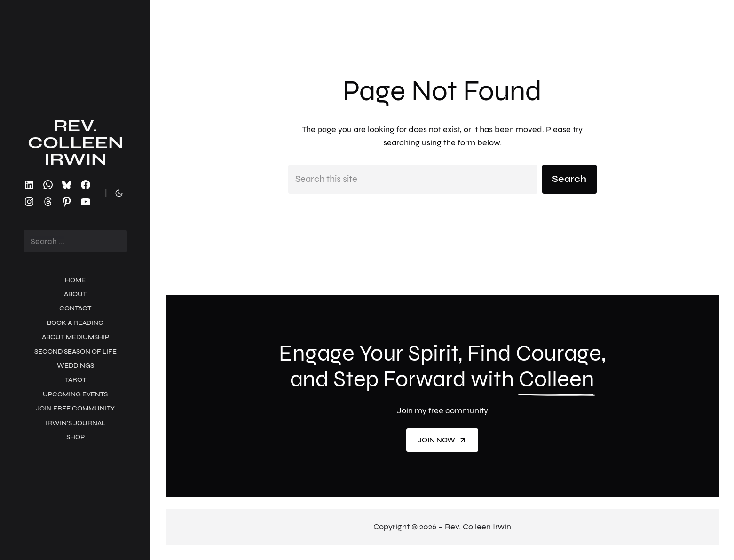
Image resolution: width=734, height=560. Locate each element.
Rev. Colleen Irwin (75, 143)
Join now (442, 440)
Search (569, 179)
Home (75, 280)
